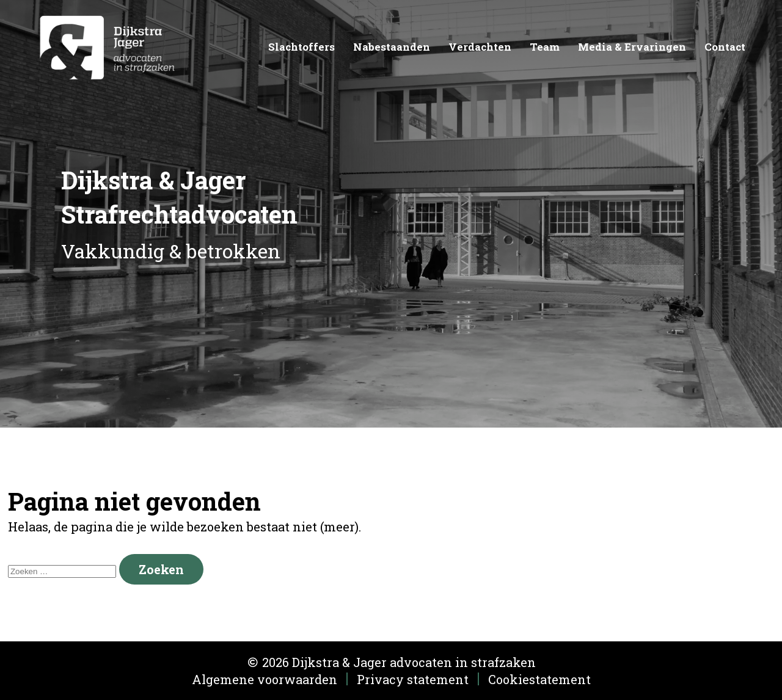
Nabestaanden (392, 47)
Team (545, 47)
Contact (725, 47)
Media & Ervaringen (632, 47)
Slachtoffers (301, 47)
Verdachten (480, 47)
